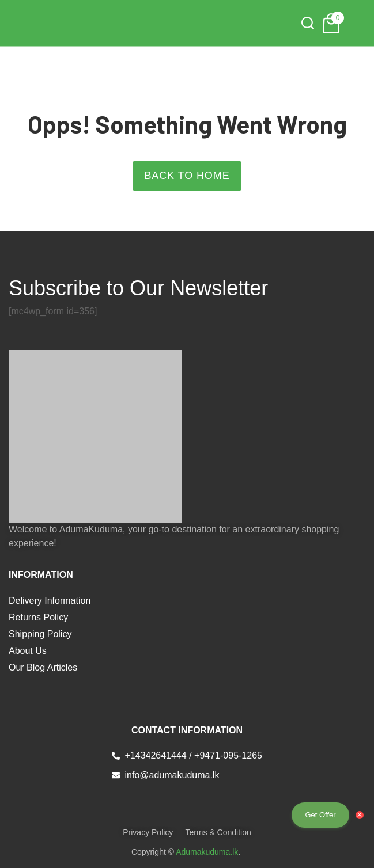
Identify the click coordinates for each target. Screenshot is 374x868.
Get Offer (320, 815)
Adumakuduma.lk (207, 852)
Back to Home (187, 176)
